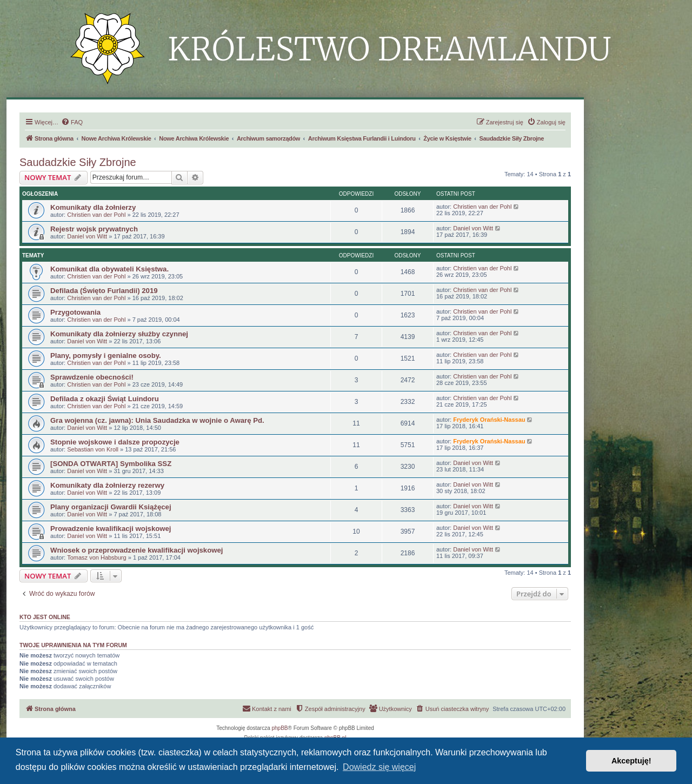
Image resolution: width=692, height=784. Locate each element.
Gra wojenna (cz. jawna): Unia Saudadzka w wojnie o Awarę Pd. (157, 420)
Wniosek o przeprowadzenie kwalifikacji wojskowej (137, 550)
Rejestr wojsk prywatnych (94, 229)
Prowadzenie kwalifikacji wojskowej (111, 529)
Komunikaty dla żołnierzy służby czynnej (119, 334)
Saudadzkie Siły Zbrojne (78, 162)
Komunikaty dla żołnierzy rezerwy (107, 485)
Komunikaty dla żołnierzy (93, 207)
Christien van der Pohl (96, 215)
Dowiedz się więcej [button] (379, 767)
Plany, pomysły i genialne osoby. (106, 356)
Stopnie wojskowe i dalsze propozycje (115, 442)
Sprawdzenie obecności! (92, 377)
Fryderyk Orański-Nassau (489, 420)
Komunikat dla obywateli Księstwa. (109, 269)
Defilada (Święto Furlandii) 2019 (104, 291)
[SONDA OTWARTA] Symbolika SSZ (111, 464)
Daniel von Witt (87, 236)
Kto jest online (45, 617)
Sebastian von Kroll (93, 449)
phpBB (280, 728)
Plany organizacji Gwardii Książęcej (111, 507)
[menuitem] (72, 122)
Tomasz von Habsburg (97, 557)
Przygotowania (75, 312)
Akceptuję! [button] (631, 761)
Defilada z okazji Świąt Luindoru (105, 399)
